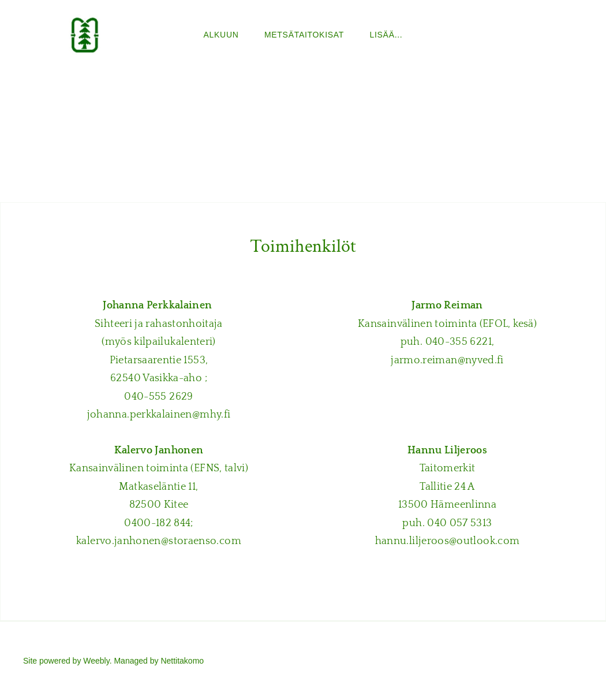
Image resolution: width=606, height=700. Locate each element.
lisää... (386, 35)
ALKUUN (221, 35)
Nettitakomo (182, 661)
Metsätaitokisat (304, 35)
